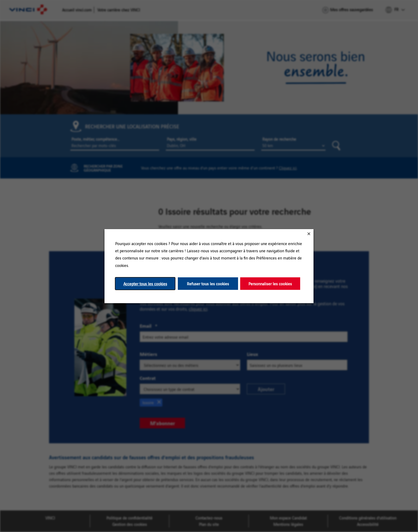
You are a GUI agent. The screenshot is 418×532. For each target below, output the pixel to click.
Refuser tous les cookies (208, 283)
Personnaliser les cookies (270, 283)
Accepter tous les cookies (145, 283)
